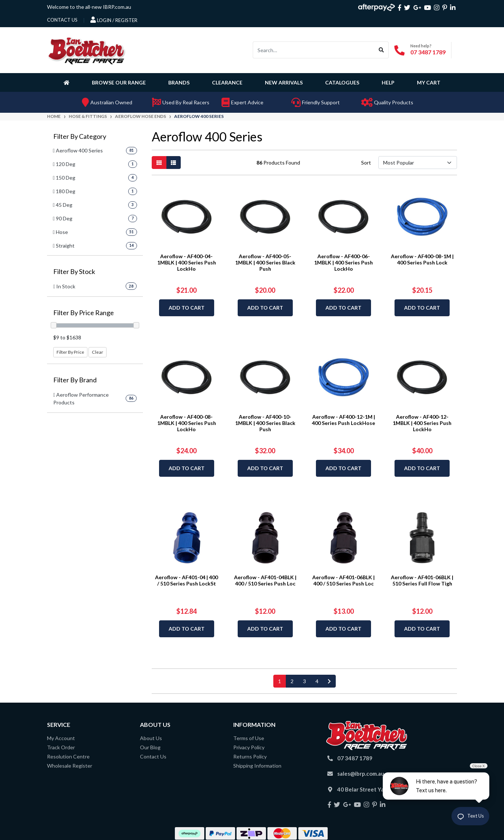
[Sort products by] (417, 163)
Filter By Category (80, 136)
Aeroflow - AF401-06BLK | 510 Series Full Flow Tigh (422, 580)
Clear (98, 352)
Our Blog (150, 747)
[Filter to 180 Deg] (95, 191)
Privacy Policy (249, 747)
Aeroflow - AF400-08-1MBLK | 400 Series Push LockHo (187, 423)
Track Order (61, 747)
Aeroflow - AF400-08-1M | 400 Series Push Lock (422, 259)
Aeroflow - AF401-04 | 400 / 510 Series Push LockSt (186, 580)
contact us (62, 20)
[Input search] (314, 50)
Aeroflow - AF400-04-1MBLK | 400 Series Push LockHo (187, 262)
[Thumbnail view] (159, 163)
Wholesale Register (70, 766)
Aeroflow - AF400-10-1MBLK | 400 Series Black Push (265, 423)
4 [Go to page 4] (317, 681)
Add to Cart (187, 308)
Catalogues (342, 82)
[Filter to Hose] (95, 232)
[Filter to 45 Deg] (95, 205)
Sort (366, 163)
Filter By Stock (74, 272)
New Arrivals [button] (284, 82)
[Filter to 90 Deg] (95, 218)
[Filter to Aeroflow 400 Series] (95, 150)
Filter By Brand (75, 380)
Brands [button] (179, 82)
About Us (151, 738)
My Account (61, 738)
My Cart (429, 82)
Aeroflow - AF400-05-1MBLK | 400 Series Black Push (265, 262)
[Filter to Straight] (95, 246)
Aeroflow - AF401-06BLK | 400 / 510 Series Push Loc (343, 580)
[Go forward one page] (329, 681)
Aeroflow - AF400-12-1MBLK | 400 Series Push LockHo (422, 423)
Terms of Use (249, 738)
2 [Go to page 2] (292, 681)
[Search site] (381, 50)
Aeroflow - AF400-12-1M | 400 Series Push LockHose (343, 420)
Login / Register (114, 20)
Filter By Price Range (84, 313)
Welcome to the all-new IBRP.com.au (89, 7)
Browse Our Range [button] (119, 82)
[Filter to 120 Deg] (95, 164)
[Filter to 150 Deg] (95, 178)
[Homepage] (68, 82)
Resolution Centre (68, 756)
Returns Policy (250, 756)
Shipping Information (257, 766)
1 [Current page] (280, 681)
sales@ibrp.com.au (361, 774)
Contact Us (153, 756)
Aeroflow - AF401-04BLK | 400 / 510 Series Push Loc (265, 580)
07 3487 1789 (428, 52)
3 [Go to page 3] (305, 681)
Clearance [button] (227, 82)
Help (388, 82)
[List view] (173, 163)
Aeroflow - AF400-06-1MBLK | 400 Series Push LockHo (343, 262)
